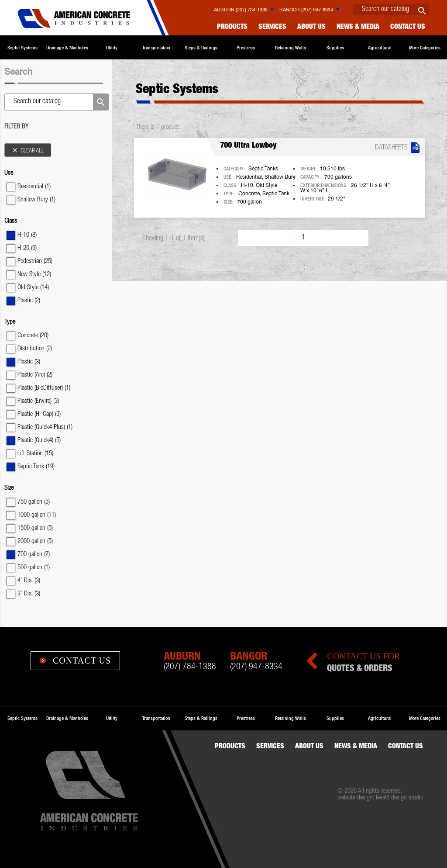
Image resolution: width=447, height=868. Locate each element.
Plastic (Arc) (35, 375)
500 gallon (34, 568)
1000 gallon (37, 515)
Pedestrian (35, 261)
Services (272, 28)
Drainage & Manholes (67, 48)
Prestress (246, 48)
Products (232, 28)
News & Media (358, 28)
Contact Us (75, 661)
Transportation (156, 48)
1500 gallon (35, 528)
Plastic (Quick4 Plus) (45, 427)
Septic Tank (36, 467)
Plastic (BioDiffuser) (44, 388)
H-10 (27, 235)
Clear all (28, 150)
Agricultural (380, 48)
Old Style (33, 288)
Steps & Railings (201, 48)
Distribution (35, 349)
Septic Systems (22, 48)
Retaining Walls (291, 48)
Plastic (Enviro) (38, 401)
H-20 (27, 248)
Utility (112, 48)
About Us (311, 28)
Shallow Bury (36, 200)
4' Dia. (29, 581)
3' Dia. (29, 594)
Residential (34, 187)
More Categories (425, 48)
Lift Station (35, 454)
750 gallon (34, 502)
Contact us (408, 28)
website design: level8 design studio (380, 798)
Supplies (335, 48)
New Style (34, 275)
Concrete (33, 336)
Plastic (29, 301)
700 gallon (34, 555)
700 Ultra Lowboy (248, 146)
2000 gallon (35, 541)
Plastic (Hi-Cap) (39, 414)
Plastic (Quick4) (39, 441)
